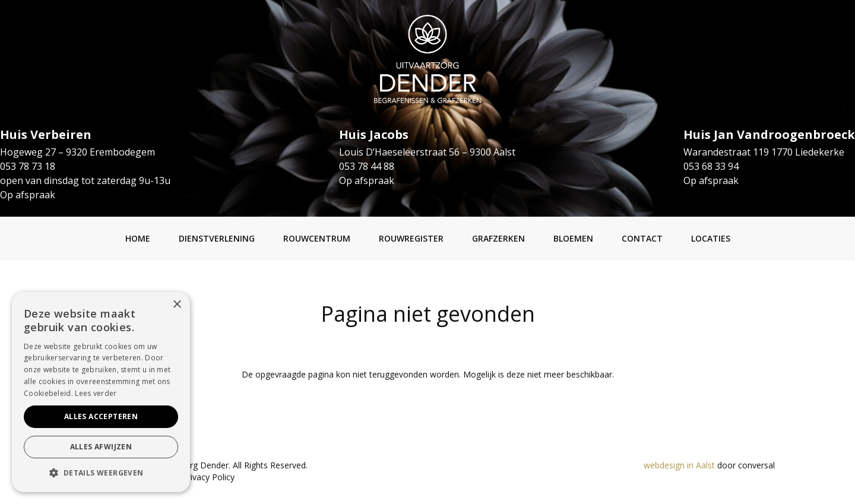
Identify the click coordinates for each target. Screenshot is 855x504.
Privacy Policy (208, 477)
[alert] (101, 392)
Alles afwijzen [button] (101, 447)
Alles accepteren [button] (101, 416)
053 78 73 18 (28, 166)
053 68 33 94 (711, 166)
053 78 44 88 (367, 166)
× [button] (177, 305)
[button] (101, 473)
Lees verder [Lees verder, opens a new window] (96, 393)
